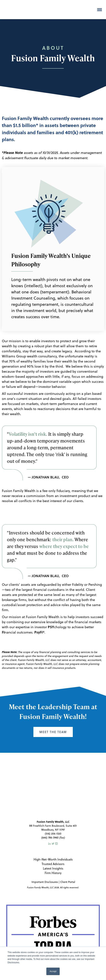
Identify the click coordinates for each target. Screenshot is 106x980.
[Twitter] (53, 808)
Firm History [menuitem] (53, 837)
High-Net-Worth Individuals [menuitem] (53, 824)
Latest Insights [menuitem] (53, 833)
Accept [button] (53, 971)
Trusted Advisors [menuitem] (53, 828)
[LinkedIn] (50, 808)
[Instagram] (56, 808)
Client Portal (68, 846)
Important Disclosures (44, 846)
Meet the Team (53, 732)
